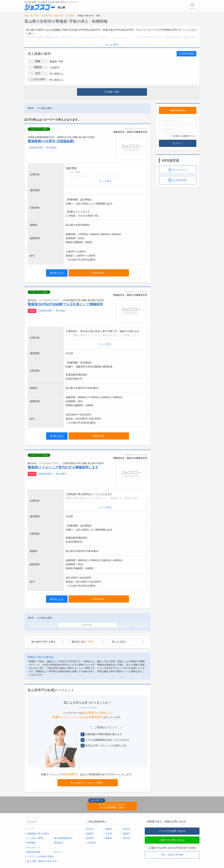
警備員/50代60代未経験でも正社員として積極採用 (65, 304)
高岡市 (109, 829)
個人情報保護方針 (63, 838)
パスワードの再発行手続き (40, 857)
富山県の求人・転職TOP (52, 16)
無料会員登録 (178, 110)
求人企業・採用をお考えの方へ (43, 861)
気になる (57, 273)
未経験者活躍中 (36, 148)
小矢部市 (70, 16)
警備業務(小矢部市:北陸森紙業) (51, 141)
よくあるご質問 (35, 838)
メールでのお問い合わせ (172, 831)
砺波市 (127, 834)
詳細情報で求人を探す (38, 834)
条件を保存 (186, 54)
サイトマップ (34, 847)
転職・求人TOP (31, 16)
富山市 (90, 829)
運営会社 (59, 843)
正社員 (32, 311)
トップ (30, 829)
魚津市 (90, 838)
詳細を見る (99, 273)
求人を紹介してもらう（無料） (87, 783)
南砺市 (109, 838)
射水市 (127, 829)
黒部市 (90, 834)
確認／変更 (112, 92)
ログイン (178, 143)
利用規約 (31, 843)
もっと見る (112, 45)
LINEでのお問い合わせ (172, 840)
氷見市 (109, 834)
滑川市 (127, 838)
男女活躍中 (52, 148)
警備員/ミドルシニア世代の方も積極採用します (63, 467)
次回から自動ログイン (183, 136)
